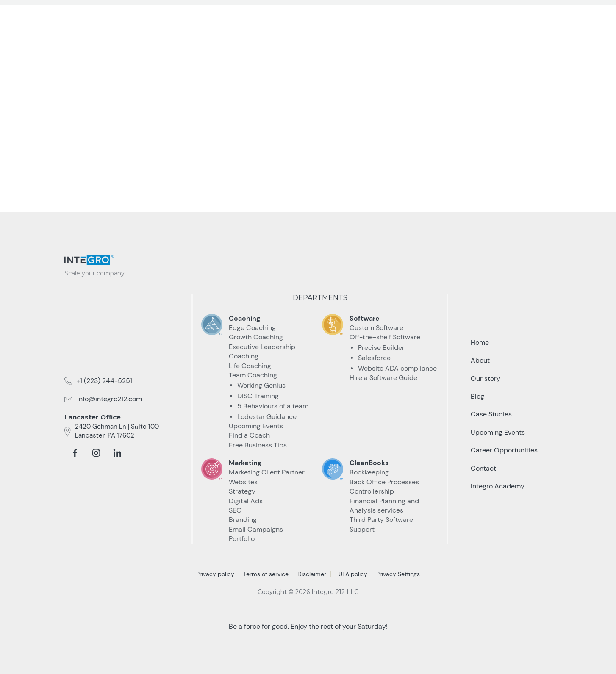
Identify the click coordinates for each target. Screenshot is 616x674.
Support (362, 529)
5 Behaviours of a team (273, 406)
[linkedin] (117, 453)
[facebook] (75, 453)
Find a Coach (249, 435)
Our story (486, 379)
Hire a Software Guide (383, 378)
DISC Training (258, 396)
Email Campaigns (256, 529)
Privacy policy (215, 574)
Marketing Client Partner (267, 472)
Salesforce (374, 358)
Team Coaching (253, 375)
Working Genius (261, 385)
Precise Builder (381, 348)
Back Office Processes (384, 482)
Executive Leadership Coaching (262, 351)
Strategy (242, 491)
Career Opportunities (504, 450)
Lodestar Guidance (267, 417)
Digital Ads (246, 501)
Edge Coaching (252, 328)
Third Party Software (381, 520)
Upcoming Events (256, 426)
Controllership (372, 491)
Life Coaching (250, 366)
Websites (243, 482)
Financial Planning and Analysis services (384, 506)
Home (480, 343)
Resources (422, 16)
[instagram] (96, 453)
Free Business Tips (258, 445)
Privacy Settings (398, 574)
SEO (235, 510)
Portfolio (242, 539)
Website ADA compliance (397, 368)
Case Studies (364, 16)
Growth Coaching (256, 337)
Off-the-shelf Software (385, 337)
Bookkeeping (369, 472)
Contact (483, 468)
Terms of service (266, 574)
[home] (98, 13)
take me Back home (308, 159)
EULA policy (351, 574)
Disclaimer (312, 574)
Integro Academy (498, 486)
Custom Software (376, 328)
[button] (312, 17)
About (480, 360)
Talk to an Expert (506, 17)
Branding (243, 520)
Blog (477, 396)
